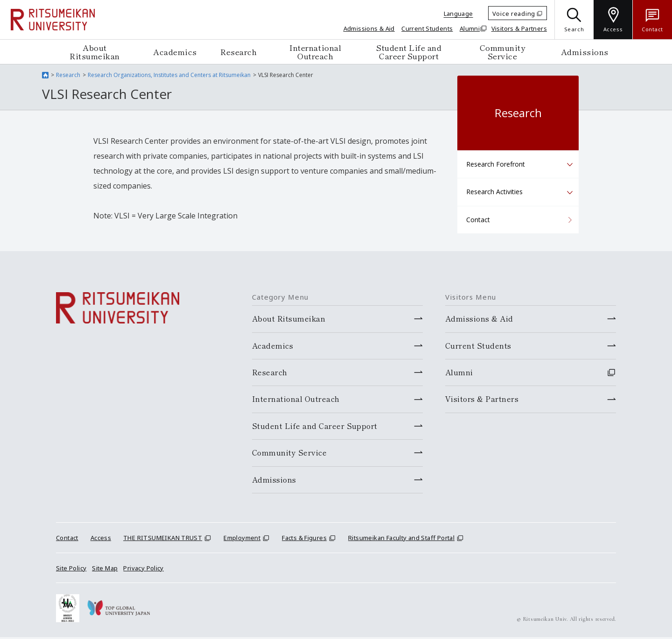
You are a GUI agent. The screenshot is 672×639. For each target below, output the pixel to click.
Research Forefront (496, 164)
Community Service (503, 52)
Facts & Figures (304, 540)
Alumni (470, 28)
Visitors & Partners (519, 28)
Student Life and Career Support (409, 52)
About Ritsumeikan (95, 52)
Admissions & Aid (369, 28)
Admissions (585, 52)
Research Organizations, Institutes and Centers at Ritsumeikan (169, 75)
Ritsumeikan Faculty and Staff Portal (401, 540)
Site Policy (71, 570)
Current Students (427, 28)
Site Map (105, 570)
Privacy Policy (143, 570)
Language (458, 14)
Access (101, 540)
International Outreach (315, 52)
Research (238, 52)
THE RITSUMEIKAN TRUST (163, 540)
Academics (175, 52)
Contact (478, 220)
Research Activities (494, 192)
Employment (242, 540)
